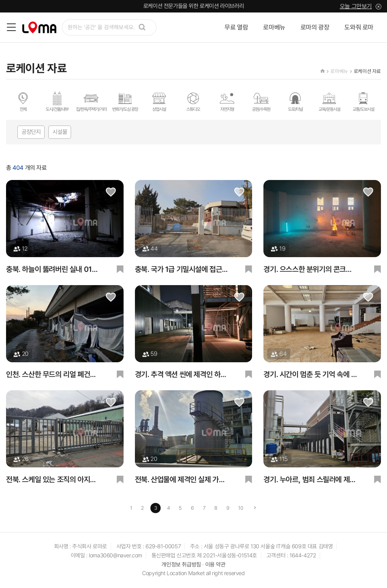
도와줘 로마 (359, 28)
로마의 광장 (315, 28)
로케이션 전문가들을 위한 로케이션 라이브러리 (193, 6)
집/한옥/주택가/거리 (91, 102)
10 (241, 509)
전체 (23, 102)
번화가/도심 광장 (125, 102)
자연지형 (227, 102)
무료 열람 (236, 28)
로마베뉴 (274, 28)
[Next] (255, 509)
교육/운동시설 (329, 102)
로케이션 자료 (367, 71)
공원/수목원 (261, 102)
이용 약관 (215, 566)
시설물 (62, 133)
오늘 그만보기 (356, 6)
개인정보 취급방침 (181, 566)
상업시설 (159, 102)
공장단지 (32, 133)
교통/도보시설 (363, 102)
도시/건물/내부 (57, 102)
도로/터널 (295, 102)
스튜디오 (193, 102)
